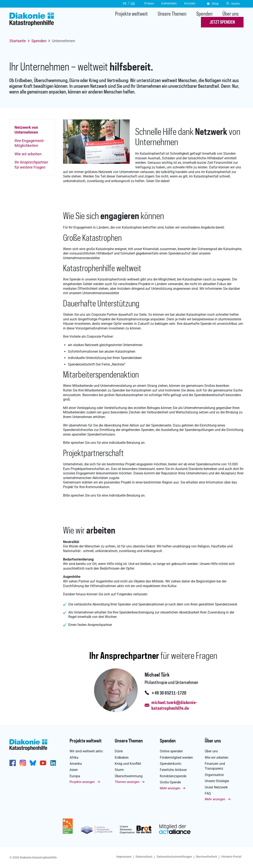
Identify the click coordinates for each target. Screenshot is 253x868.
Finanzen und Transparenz (215, 766)
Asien (74, 770)
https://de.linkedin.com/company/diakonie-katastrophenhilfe (53, 763)
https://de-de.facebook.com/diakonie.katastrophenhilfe (13, 763)
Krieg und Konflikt (128, 764)
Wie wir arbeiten (28, 154)
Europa (75, 776)
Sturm (119, 770)
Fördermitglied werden (176, 758)
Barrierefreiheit (207, 857)
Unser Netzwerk (216, 787)
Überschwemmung (129, 776)
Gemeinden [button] (169, 3)
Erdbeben (122, 758)
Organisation (214, 775)
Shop (213, 4)
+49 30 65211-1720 (169, 693)
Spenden (204, 14)
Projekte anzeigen (82, 782)
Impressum (124, 857)
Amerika (76, 764)
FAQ (208, 793)
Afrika (74, 758)
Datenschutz (144, 857)
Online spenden (171, 751)
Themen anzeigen (127, 782)
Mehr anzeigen (170, 788)
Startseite (18, 41)
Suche (233, 4)
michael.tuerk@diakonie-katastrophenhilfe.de (174, 706)
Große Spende (170, 782)
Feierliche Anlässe (173, 770)
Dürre (119, 751)
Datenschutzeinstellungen (174, 857)
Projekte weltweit (131, 14)
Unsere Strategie (217, 781)
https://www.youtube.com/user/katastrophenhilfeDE (43, 763)
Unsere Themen (172, 14)
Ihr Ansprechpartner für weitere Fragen (31, 165)
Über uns (231, 14)
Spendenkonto (171, 764)
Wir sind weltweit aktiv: (87, 751)
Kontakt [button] (190, 3)
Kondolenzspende (173, 776)
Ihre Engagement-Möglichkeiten (30, 143)
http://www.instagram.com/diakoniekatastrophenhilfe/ (23, 763)
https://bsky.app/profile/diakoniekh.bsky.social (33, 763)
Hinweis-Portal (231, 857)
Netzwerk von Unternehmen (26, 130)
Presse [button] (149, 3)
